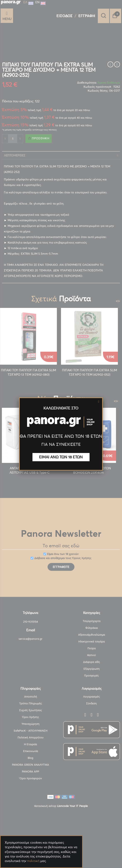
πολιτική (33, 861)
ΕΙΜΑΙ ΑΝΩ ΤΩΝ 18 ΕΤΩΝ (61, 457)
